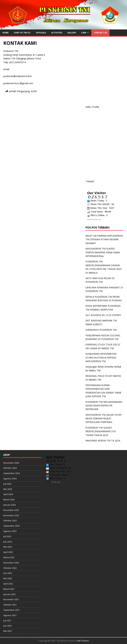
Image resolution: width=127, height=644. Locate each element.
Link (84, 33)
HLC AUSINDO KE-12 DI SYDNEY (103, 315)
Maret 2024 (9, 499)
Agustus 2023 (10, 531)
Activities (57, 33)
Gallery (72, 33)
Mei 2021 (8, 631)
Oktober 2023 (10, 520)
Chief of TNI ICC (22, 33)
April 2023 (8, 552)
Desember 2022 (11, 563)
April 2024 (8, 494)
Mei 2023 (8, 547)
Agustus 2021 (10, 615)
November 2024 (11, 463)
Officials (41, 33)
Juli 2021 (7, 621)
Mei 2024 (8, 489)
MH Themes (83, 641)
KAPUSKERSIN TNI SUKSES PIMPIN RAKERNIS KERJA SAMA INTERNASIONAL (103, 252)
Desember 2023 (11, 510)
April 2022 (8, 584)
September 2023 (11, 526)
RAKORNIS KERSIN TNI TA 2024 (103, 441)
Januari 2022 (9, 594)
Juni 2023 (8, 542)
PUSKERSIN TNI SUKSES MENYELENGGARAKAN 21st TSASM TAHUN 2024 (101, 431)
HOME (6, 33)
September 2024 (11, 473)
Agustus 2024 (10, 478)
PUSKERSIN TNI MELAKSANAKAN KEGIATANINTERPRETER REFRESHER (104, 406)
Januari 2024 (9, 505)
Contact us (100, 33)
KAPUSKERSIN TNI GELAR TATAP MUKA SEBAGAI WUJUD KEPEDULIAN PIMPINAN (104, 418)
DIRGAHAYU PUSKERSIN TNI (101, 330)
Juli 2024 (7, 484)
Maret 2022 (9, 589)
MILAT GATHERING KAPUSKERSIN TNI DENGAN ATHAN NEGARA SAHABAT (104, 239)
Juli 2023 (7, 536)
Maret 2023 (9, 557)
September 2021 (11, 610)
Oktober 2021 (10, 605)
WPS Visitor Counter (97, 220)
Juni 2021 (8, 626)
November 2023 (11, 515)
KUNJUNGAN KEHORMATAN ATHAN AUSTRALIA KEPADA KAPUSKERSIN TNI (101, 357)
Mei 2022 (8, 578)
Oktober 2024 (10, 468)
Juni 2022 (8, 573)
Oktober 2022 (10, 568)
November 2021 (11, 599)
